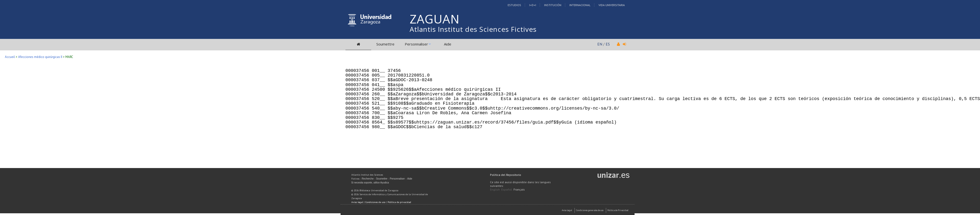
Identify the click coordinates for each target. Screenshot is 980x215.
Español (507, 189)
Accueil (10, 57)
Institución (553, 5)
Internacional (580, 5)
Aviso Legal (567, 210)
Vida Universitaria (612, 5)
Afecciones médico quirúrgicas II (40, 57)
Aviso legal (357, 202)
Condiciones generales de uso (590, 210)
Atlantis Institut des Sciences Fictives (473, 29)
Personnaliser (416, 44)
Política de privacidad (399, 202)
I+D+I (533, 5)
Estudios (514, 5)
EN (600, 44)
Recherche (368, 179)
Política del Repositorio (506, 175)
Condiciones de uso (375, 202)
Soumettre (385, 44)
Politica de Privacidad (618, 210)
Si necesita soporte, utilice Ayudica (370, 183)
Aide (448, 44)
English (495, 189)
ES (608, 44)
